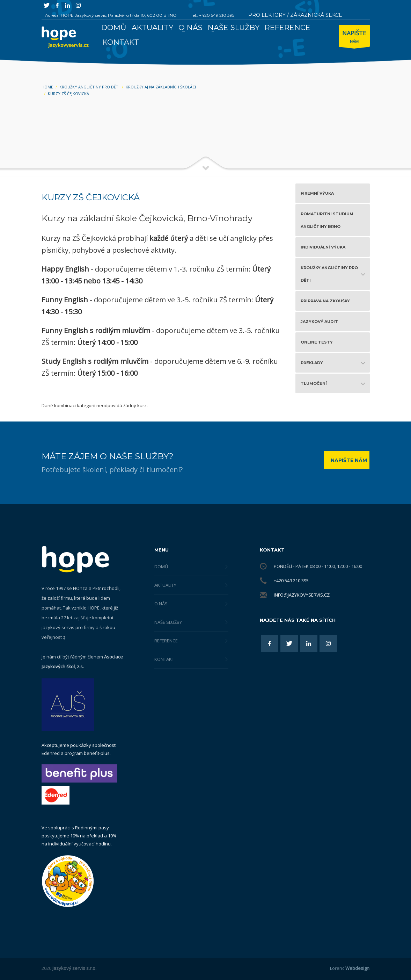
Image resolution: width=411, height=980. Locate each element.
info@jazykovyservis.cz (302, 595)
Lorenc (350, 968)
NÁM (354, 38)
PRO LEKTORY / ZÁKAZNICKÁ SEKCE (295, 15)
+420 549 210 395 (291, 581)
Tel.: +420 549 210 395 (212, 15)
